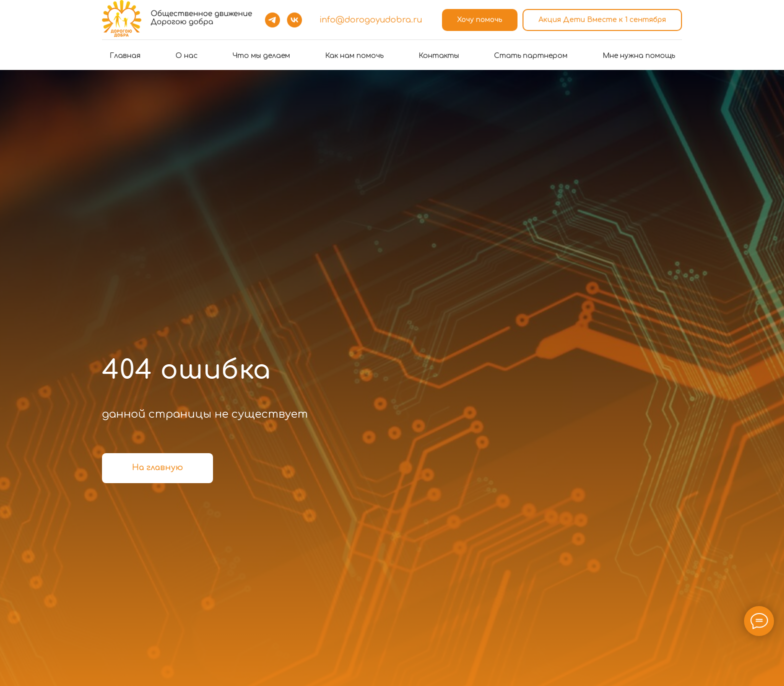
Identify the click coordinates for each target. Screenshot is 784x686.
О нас (186, 56)
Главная (125, 56)
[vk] (294, 20)
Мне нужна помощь (639, 56)
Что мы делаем (261, 56)
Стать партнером (531, 56)
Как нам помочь (354, 56)
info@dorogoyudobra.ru (371, 20)
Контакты (439, 56)
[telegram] (272, 20)
